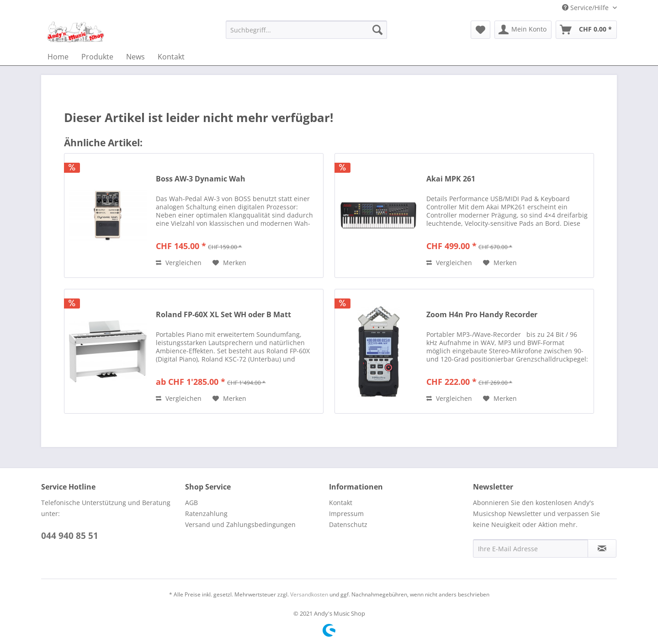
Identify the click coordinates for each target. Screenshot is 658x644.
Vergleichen (179, 263)
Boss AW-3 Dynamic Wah (201, 179)
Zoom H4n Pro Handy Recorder (482, 315)
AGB (191, 503)
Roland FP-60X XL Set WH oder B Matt (223, 315)
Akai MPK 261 (451, 179)
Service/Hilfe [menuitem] (586, 8)
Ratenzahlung (206, 514)
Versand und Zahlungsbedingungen (240, 524)
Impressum (346, 514)
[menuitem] (306, 30)
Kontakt (341, 503)
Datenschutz (348, 524)
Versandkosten (309, 594)
